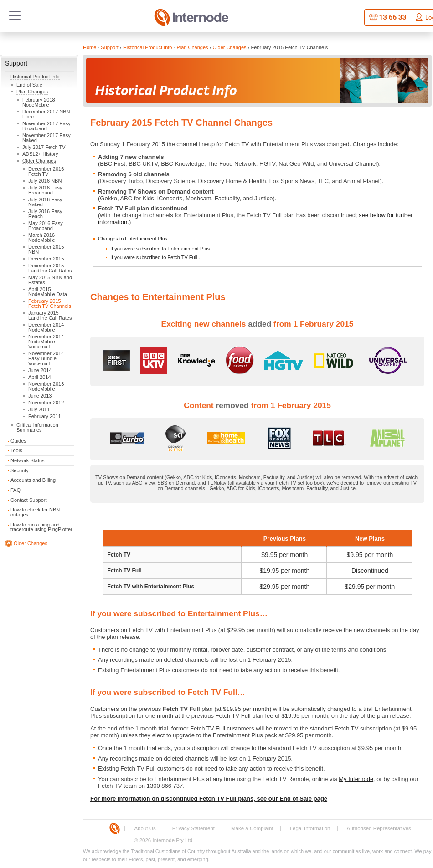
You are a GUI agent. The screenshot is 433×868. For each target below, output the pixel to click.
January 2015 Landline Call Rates (50, 315)
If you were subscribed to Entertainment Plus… (162, 249)
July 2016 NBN (45, 181)
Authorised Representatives (379, 828)
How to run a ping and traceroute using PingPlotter (41, 527)
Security (20, 470)
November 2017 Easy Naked (46, 138)
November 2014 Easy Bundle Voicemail (46, 358)
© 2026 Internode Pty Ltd (163, 840)
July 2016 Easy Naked (45, 202)
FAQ (15, 490)
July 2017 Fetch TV (44, 147)
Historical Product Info (35, 77)
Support (16, 63)
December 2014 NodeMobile (46, 327)
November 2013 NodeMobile (46, 386)
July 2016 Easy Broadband (45, 190)
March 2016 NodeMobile (42, 237)
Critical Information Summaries (37, 427)
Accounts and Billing (33, 480)
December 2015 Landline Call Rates (50, 268)
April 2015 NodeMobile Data (48, 292)
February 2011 (45, 416)
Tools (16, 450)
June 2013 (40, 396)
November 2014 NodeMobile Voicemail (46, 342)
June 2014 (40, 370)
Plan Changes (32, 92)
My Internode (356, 779)
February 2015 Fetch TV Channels (50, 304)
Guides (18, 441)
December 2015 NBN (46, 249)
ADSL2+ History (40, 154)
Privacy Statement (193, 828)
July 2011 (39, 409)
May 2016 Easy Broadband (46, 226)
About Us (145, 828)
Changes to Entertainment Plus (133, 239)
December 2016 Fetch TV (46, 171)
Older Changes (39, 161)
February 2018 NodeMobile (39, 102)
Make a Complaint (252, 828)
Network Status (28, 460)
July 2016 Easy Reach (45, 214)
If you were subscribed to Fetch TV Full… (156, 257)
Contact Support (29, 500)
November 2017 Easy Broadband (46, 126)
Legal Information (310, 828)
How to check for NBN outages (35, 512)
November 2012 (46, 403)
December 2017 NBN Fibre (46, 114)
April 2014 (40, 377)
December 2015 (46, 259)
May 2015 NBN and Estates (50, 280)
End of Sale (29, 85)
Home (90, 47)
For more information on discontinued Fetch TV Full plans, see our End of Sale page (209, 799)
